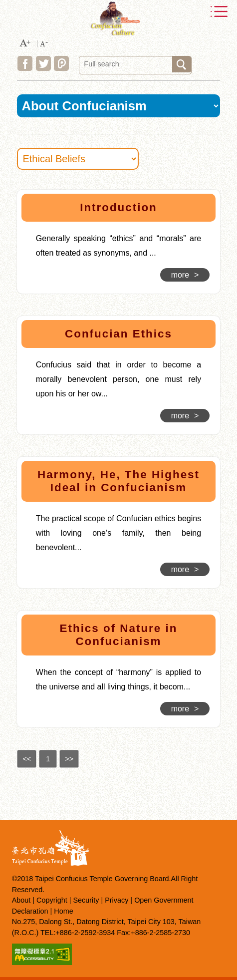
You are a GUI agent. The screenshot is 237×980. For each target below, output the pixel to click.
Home (63, 911)
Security (86, 900)
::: (11, 191)
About (21, 900)
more (185, 275)
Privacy (117, 900)
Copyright (52, 900)
